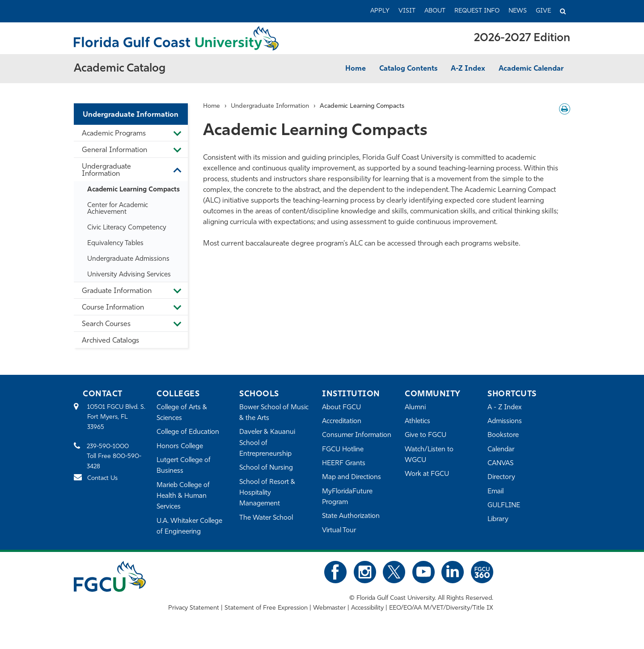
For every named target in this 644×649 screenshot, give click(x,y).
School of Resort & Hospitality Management (267, 493)
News (518, 11)
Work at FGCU (427, 474)
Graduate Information (117, 291)
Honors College (180, 447)
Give (543, 11)
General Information (114, 150)
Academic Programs (114, 134)
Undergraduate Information (131, 115)
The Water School (266, 518)
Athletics (417, 422)
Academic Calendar (531, 69)
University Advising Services (129, 275)
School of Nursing (266, 468)
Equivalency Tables (115, 244)
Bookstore (503, 435)
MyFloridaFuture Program (347, 497)
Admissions (505, 422)
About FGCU (341, 408)
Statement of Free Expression (266, 608)
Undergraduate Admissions (128, 259)
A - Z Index (504, 408)
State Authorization (351, 516)
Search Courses (106, 324)
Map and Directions (352, 477)
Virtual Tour (339, 531)
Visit (407, 11)
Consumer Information (357, 435)
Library (498, 520)
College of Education (188, 432)
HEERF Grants (344, 464)
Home (356, 69)
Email (496, 492)
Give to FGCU (426, 435)
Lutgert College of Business (184, 466)
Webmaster (329, 608)
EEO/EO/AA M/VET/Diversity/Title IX (441, 608)
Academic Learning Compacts (133, 190)
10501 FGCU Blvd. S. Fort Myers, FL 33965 (116, 417)
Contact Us (102, 478)
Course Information (113, 308)
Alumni (415, 408)
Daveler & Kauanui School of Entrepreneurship (267, 443)
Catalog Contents (408, 69)
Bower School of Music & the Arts (274, 413)
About (435, 11)
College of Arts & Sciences (182, 413)
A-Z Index (468, 69)
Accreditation (342, 422)
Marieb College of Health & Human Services (183, 496)
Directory (501, 477)
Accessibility (367, 608)
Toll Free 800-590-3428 (114, 461)
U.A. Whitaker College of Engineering (189, 527)
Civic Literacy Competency (127, 228)
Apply (380, 11)
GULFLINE (504, 506)
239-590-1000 (108, 447)
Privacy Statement (194, 608)
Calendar (501, 450)
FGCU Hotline (343, 450)
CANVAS (500, 464)
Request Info (477, 11)
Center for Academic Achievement (118, 209)
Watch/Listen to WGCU (429, 455)
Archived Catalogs (110, 341)
